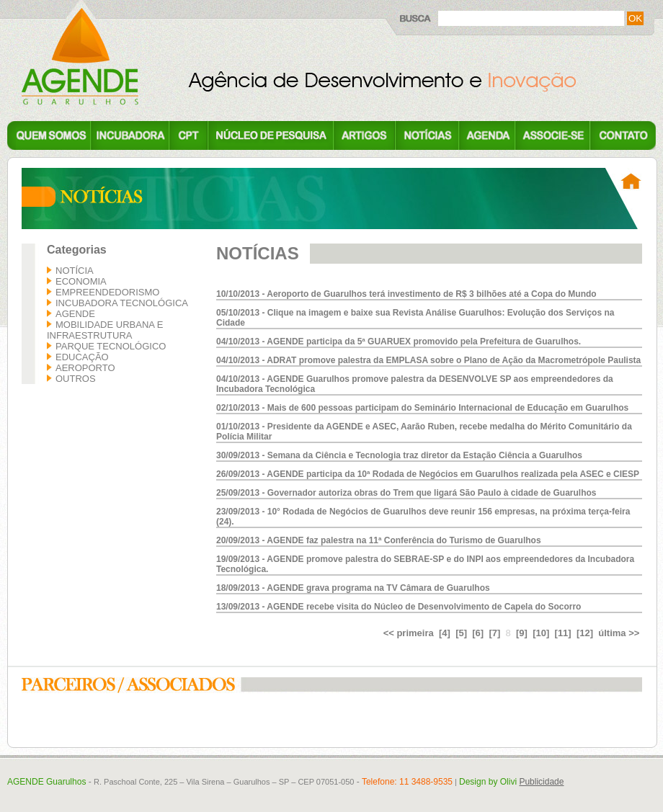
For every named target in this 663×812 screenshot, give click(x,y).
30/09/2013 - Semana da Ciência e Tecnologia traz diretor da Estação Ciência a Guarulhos (399, 455)
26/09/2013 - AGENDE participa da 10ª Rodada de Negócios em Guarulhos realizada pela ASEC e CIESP (428, 474)
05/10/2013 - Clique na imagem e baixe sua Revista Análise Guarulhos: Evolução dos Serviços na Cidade (415, 318)
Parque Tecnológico (111, 346)
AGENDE (75, 314)
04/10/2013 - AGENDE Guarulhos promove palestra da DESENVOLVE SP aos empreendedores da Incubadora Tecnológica (415, 384)
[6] (478, 633)
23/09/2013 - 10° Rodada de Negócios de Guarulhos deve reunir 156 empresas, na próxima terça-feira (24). (423, 517)
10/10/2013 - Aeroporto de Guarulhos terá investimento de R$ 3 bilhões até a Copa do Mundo (406, 294)
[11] (563, 633)
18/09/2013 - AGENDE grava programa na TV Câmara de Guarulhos (353, 588)
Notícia (75, 271)
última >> (619, 633)
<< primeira (409, 633)
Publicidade (541, 782)
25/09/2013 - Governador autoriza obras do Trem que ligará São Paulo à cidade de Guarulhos (406, 493)
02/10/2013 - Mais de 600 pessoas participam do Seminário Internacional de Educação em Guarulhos (422, 408)
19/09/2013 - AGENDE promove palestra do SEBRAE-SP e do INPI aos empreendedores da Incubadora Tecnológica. (425, 564)
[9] (522, 633)
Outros (76, 379)
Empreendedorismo (107, 292)
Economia (81, 281)
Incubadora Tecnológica (122, 303)
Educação (82, 357)
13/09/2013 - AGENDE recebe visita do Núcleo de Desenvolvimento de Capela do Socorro (399, 607)
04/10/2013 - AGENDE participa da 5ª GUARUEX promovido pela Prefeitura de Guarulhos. (399, 342)
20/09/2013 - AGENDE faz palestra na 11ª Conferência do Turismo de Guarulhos (379, 540)
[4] (445, 633)
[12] (585, 633)
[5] (461, 633)
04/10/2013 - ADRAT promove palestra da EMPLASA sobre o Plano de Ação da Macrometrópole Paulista (428, 360)
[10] (541, 633)
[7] (494, 633)
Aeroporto (85, 368)
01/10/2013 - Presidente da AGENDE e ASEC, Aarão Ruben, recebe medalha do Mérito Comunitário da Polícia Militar (424, 432)
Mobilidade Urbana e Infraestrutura (105, 330)
